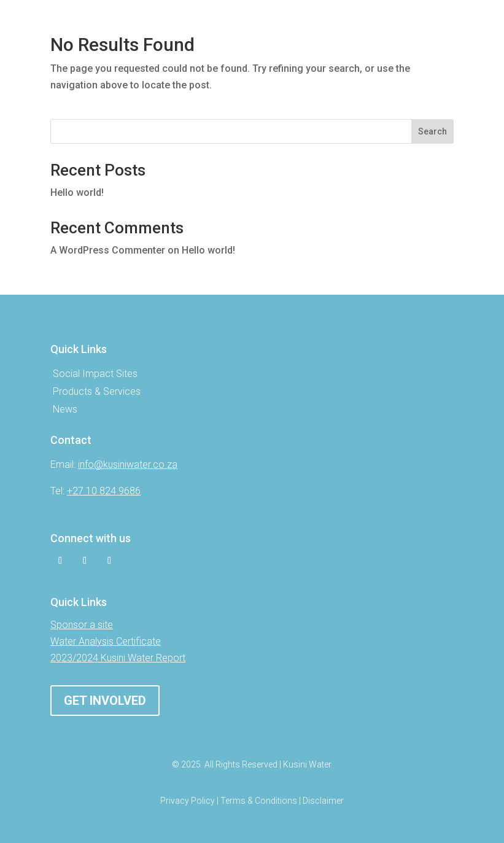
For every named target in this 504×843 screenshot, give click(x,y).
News (65, 409)
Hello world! (77, 192)
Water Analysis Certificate (106, 641)
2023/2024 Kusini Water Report (118, 658)
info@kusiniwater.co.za (128, 464)
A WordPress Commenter (108, 250)
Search (432, 131)
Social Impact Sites (95, 374)
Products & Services (97, 391)
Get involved (105, 701)
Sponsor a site (82, 625)
